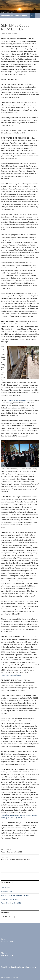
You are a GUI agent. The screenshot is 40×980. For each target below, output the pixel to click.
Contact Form (7, 942)
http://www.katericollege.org (12, 675)
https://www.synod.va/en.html (20, 400)
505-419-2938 (7, 956)
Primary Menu (37, 16)
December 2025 (6, 888)
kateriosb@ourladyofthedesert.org (22, 967)
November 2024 (6, 891)
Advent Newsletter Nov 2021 (20, 850)
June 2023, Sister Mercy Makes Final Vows (20, 858)
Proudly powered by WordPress (10, 977)
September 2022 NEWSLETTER (12, 899)
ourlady (15, 33)
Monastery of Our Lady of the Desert (15, 16)
